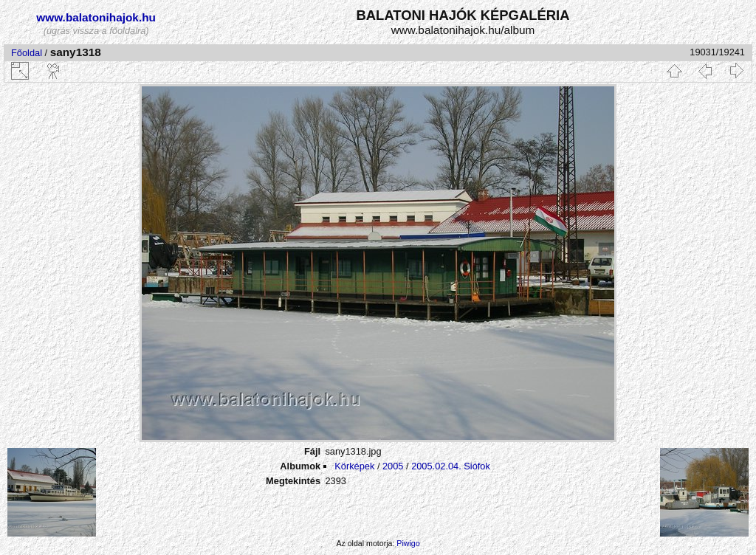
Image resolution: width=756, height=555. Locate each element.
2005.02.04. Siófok (451, 466)
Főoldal (27, 53)
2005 (393, 466)
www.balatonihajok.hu (96, 17)
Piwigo (408, 543)
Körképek (354, 466)
